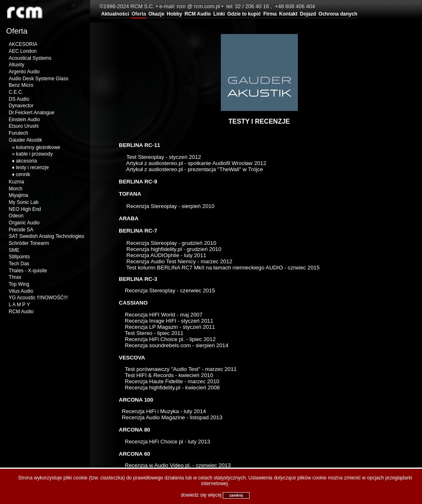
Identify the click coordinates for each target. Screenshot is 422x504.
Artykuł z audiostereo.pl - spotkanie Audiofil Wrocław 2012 (196, 163)
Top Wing (19, 284)
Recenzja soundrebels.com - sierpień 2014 (177, 345)
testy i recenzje (32, 167)
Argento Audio (24, 72)
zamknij (236, 495)
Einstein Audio (24, 120)
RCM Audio (197, 14)
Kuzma (16, 182)
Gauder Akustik (25, 140)
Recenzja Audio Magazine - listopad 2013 (172, 417)
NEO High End (25, 209)
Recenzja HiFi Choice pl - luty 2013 (168, 442)
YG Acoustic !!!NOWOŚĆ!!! (38, 298)
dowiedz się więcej (201, 495)
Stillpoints (19, 257)
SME (14, 250)
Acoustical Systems (30, 58)
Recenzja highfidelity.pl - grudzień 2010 (174, 249)
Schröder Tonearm (29, 243)
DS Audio (19, 99)
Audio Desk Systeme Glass (38, 79)
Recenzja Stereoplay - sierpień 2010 (170, 206)
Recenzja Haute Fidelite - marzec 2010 (172, 381)
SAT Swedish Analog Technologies (46, 236)
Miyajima (18, 195)
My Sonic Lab (24, 202)
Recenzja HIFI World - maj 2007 (163, 315)
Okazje (156, 14)
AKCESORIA (23, 44)
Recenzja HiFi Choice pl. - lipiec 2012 (170, 339)
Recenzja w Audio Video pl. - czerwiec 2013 (178, 465)
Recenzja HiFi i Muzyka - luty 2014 (162, 411)
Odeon (16, 216)
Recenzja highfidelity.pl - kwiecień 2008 (172, 388)
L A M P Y (19, 305)
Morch (15, 189)
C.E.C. (16, 92)
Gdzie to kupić (244, 14)
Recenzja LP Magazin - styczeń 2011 (169, 327)
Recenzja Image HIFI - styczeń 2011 (169, 321)
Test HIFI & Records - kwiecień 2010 (168, 375)
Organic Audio (24, 223)
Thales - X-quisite (28, 271)
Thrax (15, 277)
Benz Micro (21, 85)
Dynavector (21, 106)
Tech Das (19, 264)
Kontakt (288, 14)
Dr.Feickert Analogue (31, 113)
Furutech (18, 133)
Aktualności (115, 14)
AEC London (23, 51)
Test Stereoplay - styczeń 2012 (165, 157)
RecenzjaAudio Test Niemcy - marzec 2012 (179, 261)
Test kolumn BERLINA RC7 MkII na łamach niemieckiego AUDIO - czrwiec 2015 (223, 268)
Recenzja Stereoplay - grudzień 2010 (171, 243)
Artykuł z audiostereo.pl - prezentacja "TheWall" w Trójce (195, 169)
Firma (270, 14)
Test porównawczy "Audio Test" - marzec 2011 (181, 369)
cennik (23, 174)
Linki (219, 14)
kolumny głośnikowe (38, 147)
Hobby (174, 14)
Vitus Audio (21, 291)
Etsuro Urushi (24, 126)
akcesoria (26, 161)
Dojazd (308, 14)
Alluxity (16, 65)
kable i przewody (34, 154)
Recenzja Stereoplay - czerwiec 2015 (170, 290)
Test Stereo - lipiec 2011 (154, 333)
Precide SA (21, 230)
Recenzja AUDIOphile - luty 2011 (166, 255)
